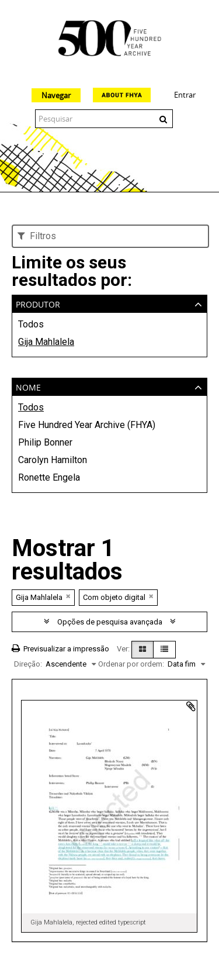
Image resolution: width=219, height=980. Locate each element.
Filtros (37, 236)
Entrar (185, 95)
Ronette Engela (49, 477)
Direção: (28, 664)
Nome (28, 386)
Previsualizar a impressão (60, 649)
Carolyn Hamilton (53, 460)
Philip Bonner (45, 442)
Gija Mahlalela (46, 342)
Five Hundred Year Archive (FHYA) (87, 425)
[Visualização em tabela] (164, 650)
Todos (31, 324)
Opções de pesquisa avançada (110, 622)
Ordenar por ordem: (131, 664)
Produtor (38, 303)
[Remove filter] (68, 596)
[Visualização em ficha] (142, 650)
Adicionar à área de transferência (191, 706)
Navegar (56, 95)
